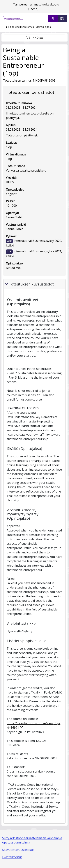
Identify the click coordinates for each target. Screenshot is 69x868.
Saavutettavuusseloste (18, 850)
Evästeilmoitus (12, 857)
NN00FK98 (13, 268)
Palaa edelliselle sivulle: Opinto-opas (28, 27)
